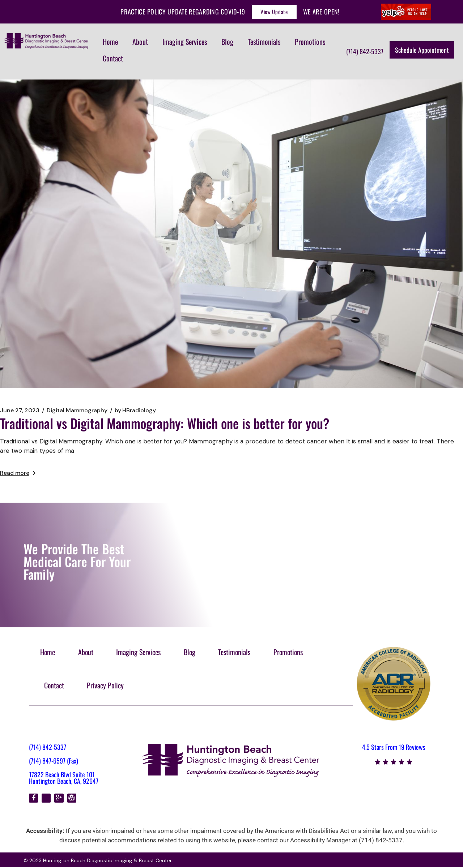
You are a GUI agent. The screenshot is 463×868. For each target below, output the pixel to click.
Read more (18, 473)
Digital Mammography (77, 411)
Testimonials (264, 42)
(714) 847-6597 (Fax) (54, 761)
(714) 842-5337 (48, 748)
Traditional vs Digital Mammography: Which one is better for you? (165, 423)
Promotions (310, 42)
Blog (227, 42)
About (140, 42)
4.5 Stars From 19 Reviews (394, 748)
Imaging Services (185, 42)
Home (110, 42)
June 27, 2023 (20, 411)
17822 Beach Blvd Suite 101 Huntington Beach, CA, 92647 (64, 778)
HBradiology (135, 411)
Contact (113, 58)
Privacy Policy (107, 686)
